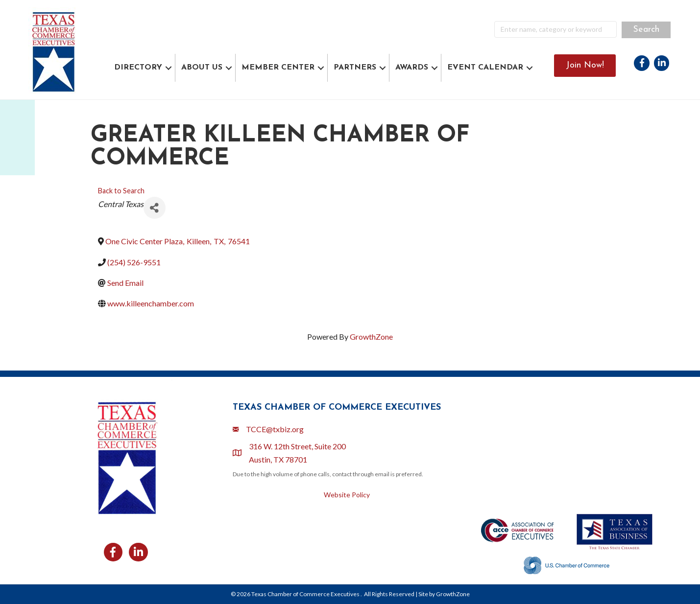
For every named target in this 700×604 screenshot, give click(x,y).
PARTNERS (355, 68)
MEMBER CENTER (278, 68)
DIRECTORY (138, 68)
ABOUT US (202, 68)
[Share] (155, 208)
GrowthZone (371, 337)
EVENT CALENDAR (485, 68)
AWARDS (412, 68)
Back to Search (121, 191)
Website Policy (347, 495)
